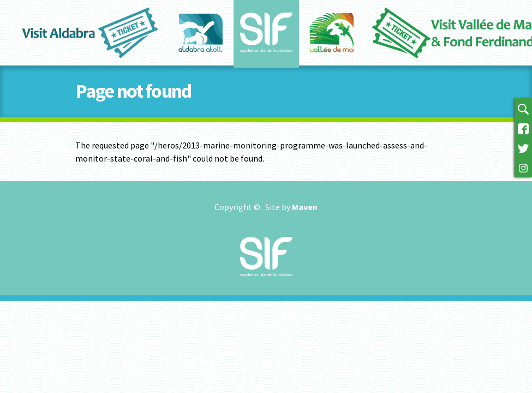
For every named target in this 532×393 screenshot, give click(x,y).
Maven (305, 207)
